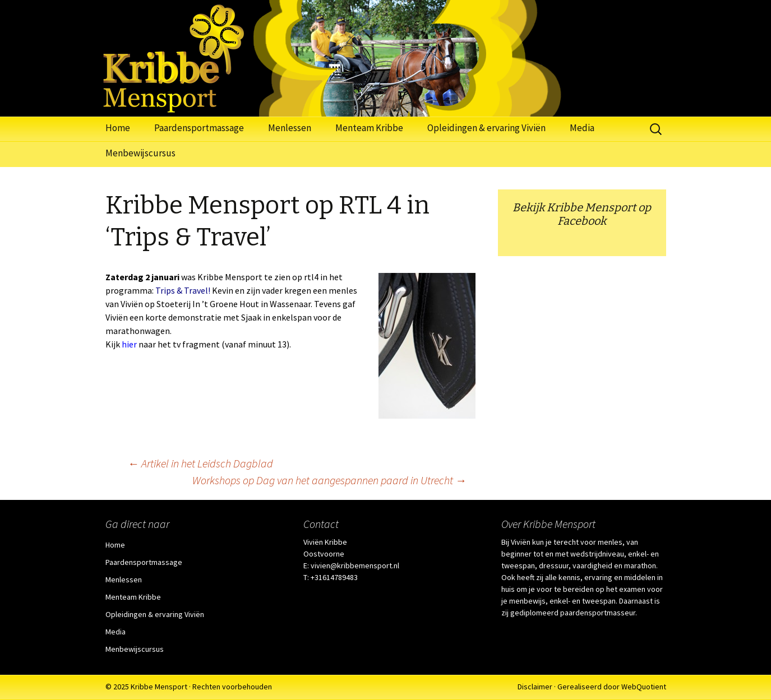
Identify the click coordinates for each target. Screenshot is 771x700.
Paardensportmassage (199, 128)
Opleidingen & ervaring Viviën (486, 128)
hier (129, 344)
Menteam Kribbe (369, 128)
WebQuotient (644, 687)
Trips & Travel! (182, 290)
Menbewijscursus (140, 153)
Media (582, 128)
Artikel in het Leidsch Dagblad (200, 463)
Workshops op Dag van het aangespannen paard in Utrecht (329, 480)
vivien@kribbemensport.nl (355, 565)
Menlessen (290, 128)
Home (118, 128)
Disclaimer (535, 687)
